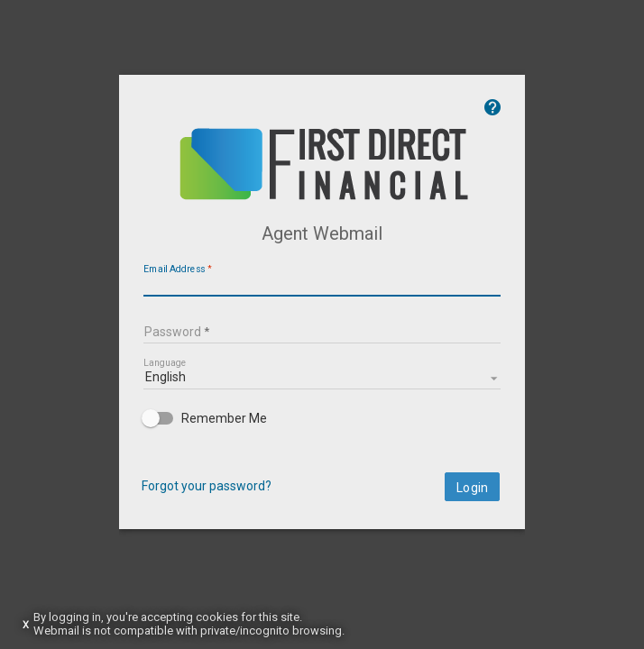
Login (582, 510)
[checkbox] (322, 441)
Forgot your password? (97, 508)
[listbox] (322, 398)
